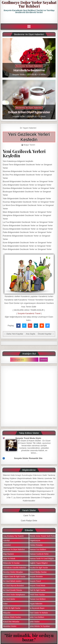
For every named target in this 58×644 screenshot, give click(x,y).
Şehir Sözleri (35, 622)
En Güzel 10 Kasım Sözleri (30, 441)
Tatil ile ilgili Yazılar (38, 590)
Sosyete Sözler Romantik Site (28, 458)
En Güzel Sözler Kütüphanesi (14, 595)
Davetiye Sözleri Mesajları (13, 572)
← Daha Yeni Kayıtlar (14, 334)
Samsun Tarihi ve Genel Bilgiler (42, 559)
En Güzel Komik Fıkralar (13, 590)
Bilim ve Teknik (9, 559)
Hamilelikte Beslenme (29, 70)
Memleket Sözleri (10, 626)
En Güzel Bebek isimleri (12, 581)
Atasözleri (7, 545)
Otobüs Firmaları (36, 545)
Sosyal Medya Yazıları (38, 572)
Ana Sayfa (30, 334)
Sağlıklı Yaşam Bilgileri (39, 563)
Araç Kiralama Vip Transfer (13, 536)
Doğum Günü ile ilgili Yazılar (14, 576)
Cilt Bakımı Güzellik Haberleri (15, 568)
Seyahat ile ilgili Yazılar (39, 568)
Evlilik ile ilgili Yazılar (12, 608)
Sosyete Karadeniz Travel (29, 313)
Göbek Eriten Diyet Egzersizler (29, 112)
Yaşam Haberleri (29, 128)
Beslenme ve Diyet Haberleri (29, 66)
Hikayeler (7, 613)
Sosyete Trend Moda (38, 586)
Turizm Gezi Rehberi (38, 599)
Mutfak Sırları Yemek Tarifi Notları (43, 536)
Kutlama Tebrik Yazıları (12, 617)
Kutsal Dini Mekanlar (11, 622)
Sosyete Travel (35, 581)
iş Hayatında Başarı (37, 608)
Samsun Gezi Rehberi (38, 549)
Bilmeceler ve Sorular (11, 563)
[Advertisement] (29, 19)
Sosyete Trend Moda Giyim (28, 438)
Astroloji (6, 540)
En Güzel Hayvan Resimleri (14, 586)
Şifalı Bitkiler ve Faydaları (40, 626)
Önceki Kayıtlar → (46, 334)
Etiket (5, 604)
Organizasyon (35, 540)
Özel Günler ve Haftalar (39, 613)
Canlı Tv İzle (29, 515)
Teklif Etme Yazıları (37, 595)
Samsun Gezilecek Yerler (39, 554)
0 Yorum (42, 75)
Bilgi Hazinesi (8, 554)
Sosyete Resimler (36, 576)
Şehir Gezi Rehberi (37, 617)
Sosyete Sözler (19, 75)
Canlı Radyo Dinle (29, 521)
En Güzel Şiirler (9, 599)
